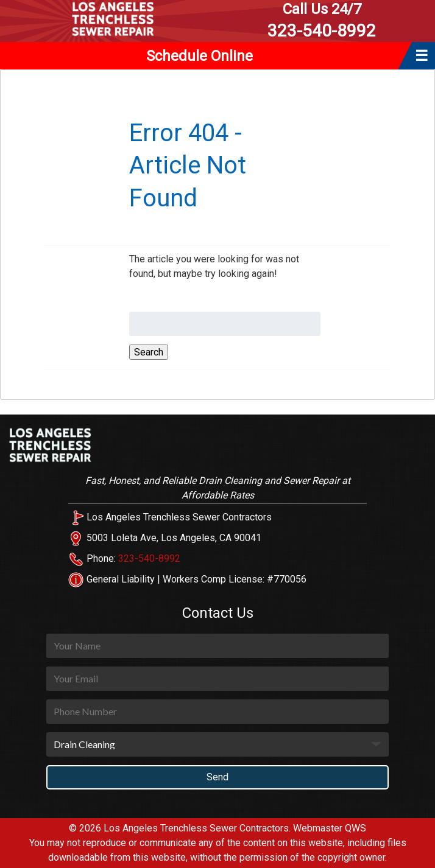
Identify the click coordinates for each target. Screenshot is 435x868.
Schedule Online (200, 56)
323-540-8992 (322, 20)
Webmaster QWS (330, 828)
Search (149, 352)
